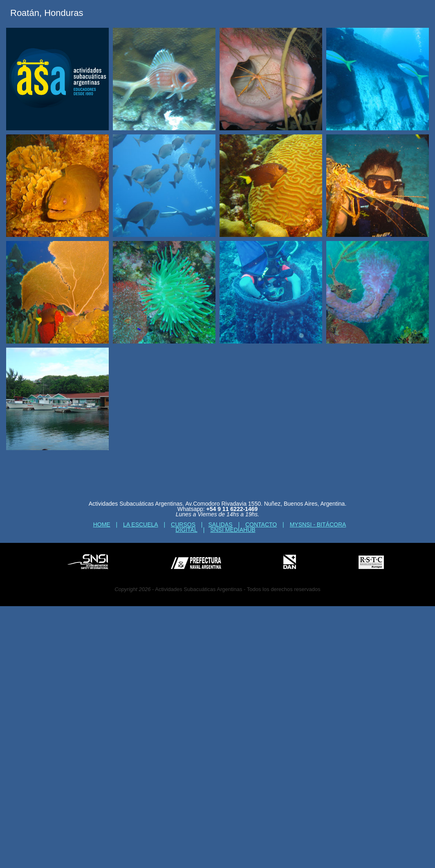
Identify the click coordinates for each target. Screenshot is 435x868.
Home (102, 524)
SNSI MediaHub (233, 530)
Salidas (220, 524)
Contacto (261, 524)
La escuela (141, 524)
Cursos (183, 524)
